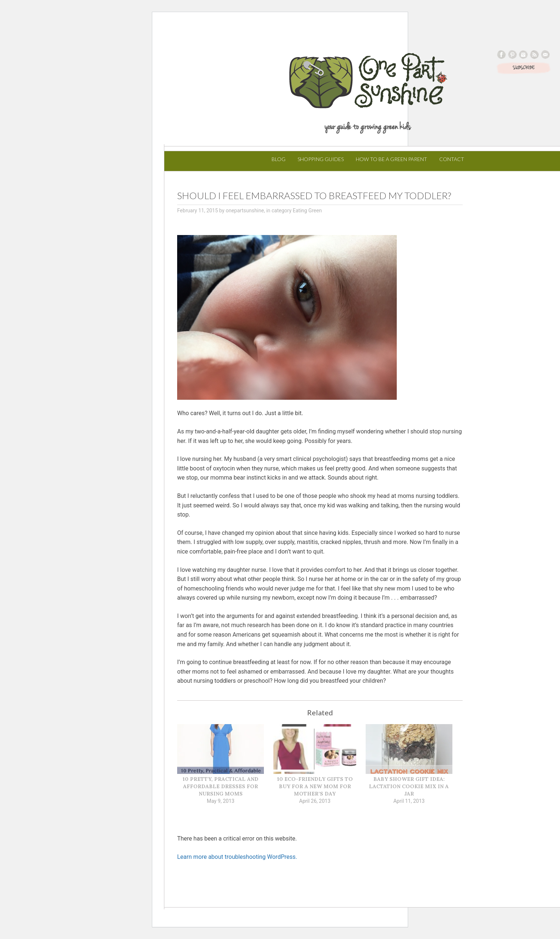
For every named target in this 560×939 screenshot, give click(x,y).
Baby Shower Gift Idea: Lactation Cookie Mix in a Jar (409, 786)
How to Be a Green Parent (391, 159)
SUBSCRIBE (524, 68)
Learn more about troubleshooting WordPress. (237, 857)
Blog (279, 159)
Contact (452, 159)
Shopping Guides (321, 159)
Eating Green (307, 210)
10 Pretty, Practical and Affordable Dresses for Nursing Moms (221, 786)
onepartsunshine (245, 210)
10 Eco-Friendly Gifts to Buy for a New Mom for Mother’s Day (315, 786)
